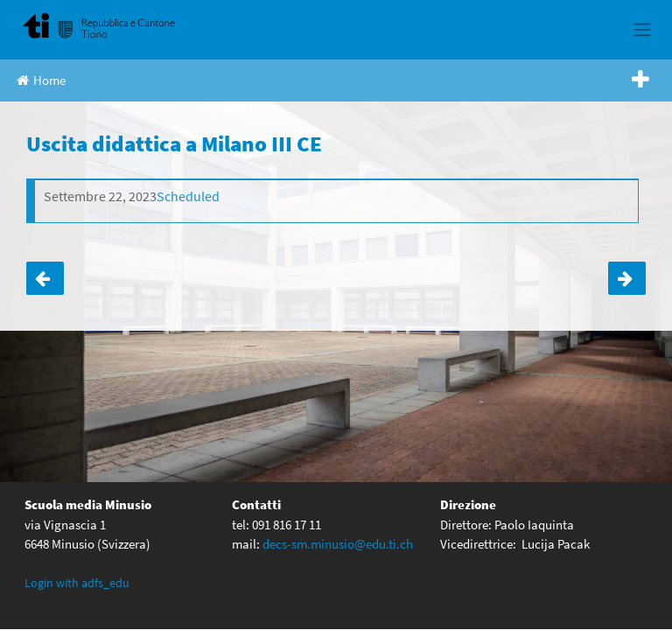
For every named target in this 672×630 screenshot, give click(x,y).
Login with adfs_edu (77, 582)
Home (41, 80)
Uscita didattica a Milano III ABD (627, 278)
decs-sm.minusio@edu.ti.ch (338, 543)
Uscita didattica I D (45, 278)
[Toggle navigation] (642, 30)
